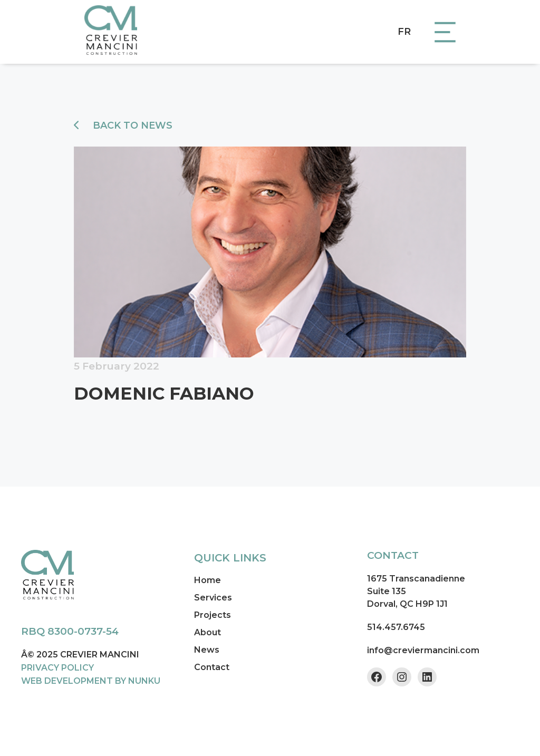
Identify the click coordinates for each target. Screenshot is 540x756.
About (208, 632)
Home (208, 580)
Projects (213, 615)
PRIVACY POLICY (57, 668)
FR (404, 32)
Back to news (123, 125)
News (207, 650)
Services (213, 598)
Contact (212, 667)
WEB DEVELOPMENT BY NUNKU (91, 681)
